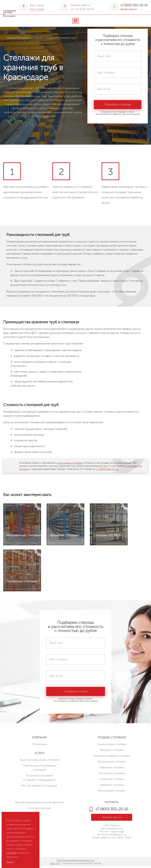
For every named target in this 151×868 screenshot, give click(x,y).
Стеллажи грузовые (39, 810)
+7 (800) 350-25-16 (134, 5)
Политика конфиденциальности (75, 862)
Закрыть (10, 862)
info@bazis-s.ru (118, 836)
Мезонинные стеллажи (112, 792)
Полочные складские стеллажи (112, 757)
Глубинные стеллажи (112, 769)
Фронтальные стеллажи (112, 763)
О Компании (39, 746)
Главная (12, 38)
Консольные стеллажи (112, 775)
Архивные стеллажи (112, 752)
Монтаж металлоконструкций (39, 787)
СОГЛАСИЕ (12, 853)
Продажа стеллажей (29, 38)
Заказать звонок (129, 9)
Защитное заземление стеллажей (39, 761)
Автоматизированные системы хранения (39, 804)
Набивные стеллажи (112, 786)
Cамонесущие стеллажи (112, 746)
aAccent (55, 865)
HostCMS (112, 847)
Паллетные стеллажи (112, 781)
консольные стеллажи (70, 463)
